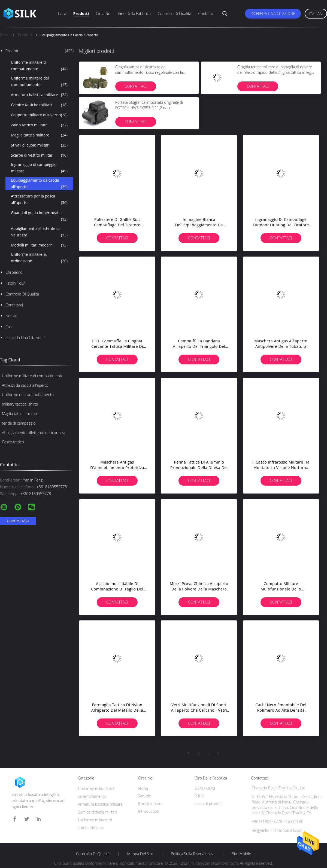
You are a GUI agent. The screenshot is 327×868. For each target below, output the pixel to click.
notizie (11, 316)
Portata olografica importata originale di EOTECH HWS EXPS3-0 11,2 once (149, 105)
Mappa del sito (140, 854)
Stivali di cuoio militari (39, 145)
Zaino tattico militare (39, 125)
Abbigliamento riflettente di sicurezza (39, 232)
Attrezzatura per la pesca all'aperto (39, 200)
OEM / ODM (205, 788)
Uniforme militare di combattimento (39, 66)
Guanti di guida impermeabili (39, 216)
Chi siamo (14, 272)
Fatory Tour (15, 283)
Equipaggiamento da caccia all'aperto (39, 184)
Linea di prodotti (209, 804)
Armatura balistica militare (39, 95)
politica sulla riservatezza (193, 854)
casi (9, 327)
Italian (316, 14)
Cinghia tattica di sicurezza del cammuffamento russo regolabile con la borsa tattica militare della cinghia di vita (149, 72)
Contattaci (14, 305)
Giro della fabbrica (134, 13)
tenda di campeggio (19, 423)
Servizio (144, 796)
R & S (199, 796)
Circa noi (104, 13)
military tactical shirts (20, 404)
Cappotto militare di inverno (39, 115)
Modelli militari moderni (39, 245)
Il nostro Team (150, 804)
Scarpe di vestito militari (39, 155)
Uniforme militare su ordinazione (39, 258)
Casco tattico (13, 442)
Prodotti (81, 13)
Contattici (207, 13)
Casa (62, 13)
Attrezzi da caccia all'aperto (25, 385)
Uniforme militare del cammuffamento (39, 82)
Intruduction (149, 811)
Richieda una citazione (273, 13)
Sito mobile (241, 854)
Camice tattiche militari (39, 105)
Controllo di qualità (175, 13)
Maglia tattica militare (39, 135)
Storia (143, 788)
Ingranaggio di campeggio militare (39, 168)
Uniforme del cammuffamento (28, 395)
